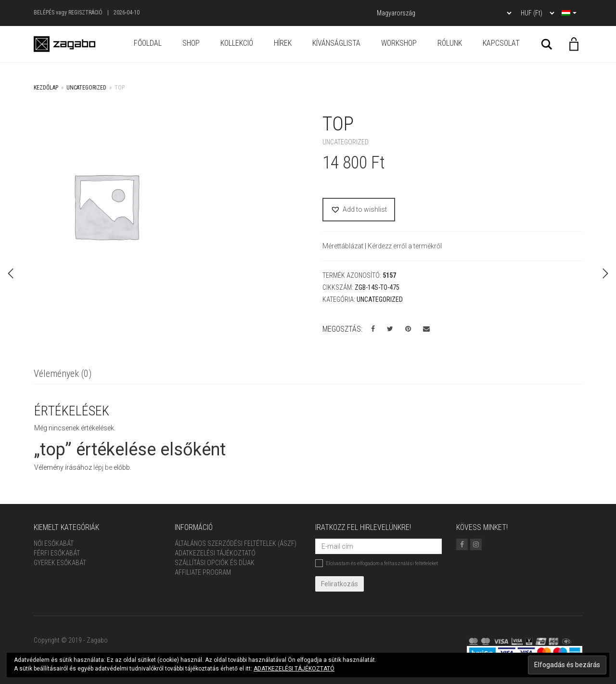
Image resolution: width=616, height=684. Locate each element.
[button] (359, 210)
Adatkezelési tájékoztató (215, 553)
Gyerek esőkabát (60, 563)
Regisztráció (85, 13)
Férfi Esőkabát (57, 553)
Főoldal (148, 43)
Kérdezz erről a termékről (405, 246)
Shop (191, 43)
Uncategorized (86, 88)
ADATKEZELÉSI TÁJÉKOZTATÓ (294, 669)
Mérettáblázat (344, 246)
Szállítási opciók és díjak (215, 563)
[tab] (63, 374)
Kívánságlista (336, 43)
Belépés (44, 13)
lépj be (103, 467)
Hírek (283, 43)
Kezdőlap (46, 88)
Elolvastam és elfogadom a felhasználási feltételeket (377, 563)
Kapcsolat (501, 43)
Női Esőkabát (54, 543)
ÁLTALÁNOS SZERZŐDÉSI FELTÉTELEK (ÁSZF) (236, 543)
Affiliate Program (203, 572)
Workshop (399, 43)
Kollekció (237, 43)
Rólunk (450, 43)
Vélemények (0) (63, 374)
